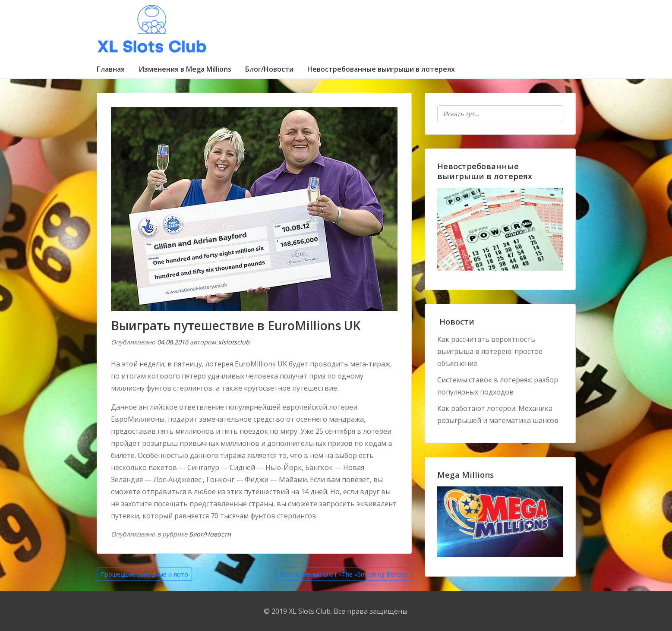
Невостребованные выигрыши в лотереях (381, 69)
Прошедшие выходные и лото (144, 574)
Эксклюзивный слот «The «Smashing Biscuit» (344, 574)
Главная (111, 69)
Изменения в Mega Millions (185, 69)
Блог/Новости (269, 69)
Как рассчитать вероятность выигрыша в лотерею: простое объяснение (490, 351)
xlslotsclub (234, 342)
